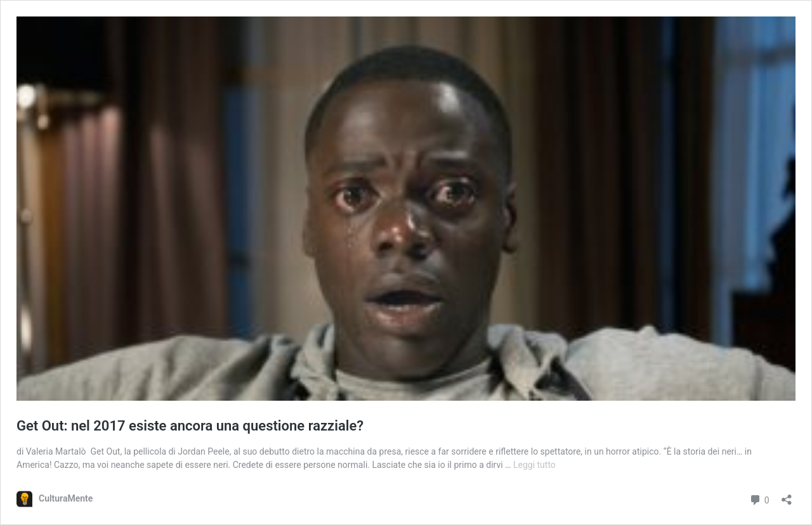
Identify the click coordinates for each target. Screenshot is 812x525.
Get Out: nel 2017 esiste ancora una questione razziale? (190, 426)
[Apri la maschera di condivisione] (787, 496)
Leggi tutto (534, 465)
